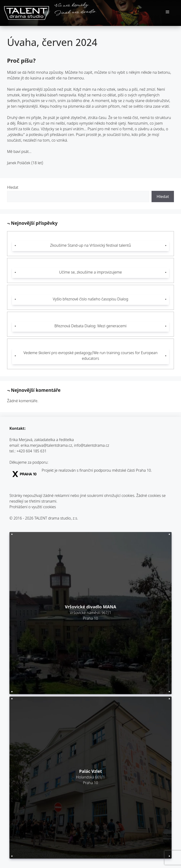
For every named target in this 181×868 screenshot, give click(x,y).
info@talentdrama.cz (92, 446)
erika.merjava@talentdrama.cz (47, 446)
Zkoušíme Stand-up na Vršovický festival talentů (90, 246)
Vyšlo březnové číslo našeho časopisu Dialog (90, 300)
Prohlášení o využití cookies (33, 507)
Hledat (13, 188)
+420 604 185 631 (31, 452)
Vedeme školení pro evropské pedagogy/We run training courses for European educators (91, 356)
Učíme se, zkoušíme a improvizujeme (90, 273)
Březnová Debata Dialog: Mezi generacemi (90, 326)
